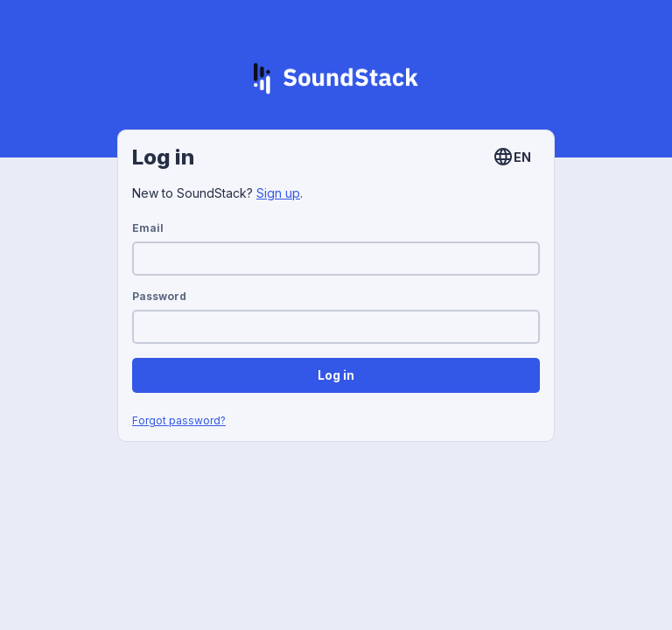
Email (148, 228)
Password (159, 296)
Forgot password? (179, 420)
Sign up (278, 193)
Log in (336, 375)
